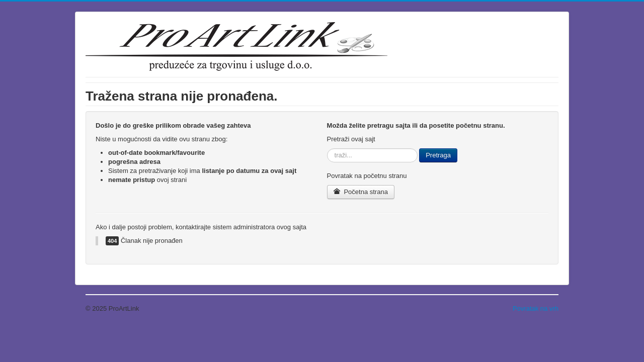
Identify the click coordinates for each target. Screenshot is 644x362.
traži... (327, 149)
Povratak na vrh (536, 308)
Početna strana (361, 192)
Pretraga (438, 155)
